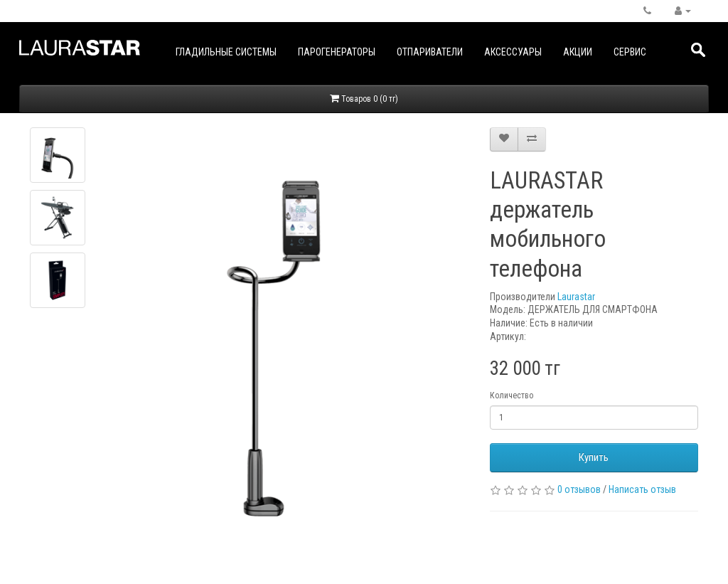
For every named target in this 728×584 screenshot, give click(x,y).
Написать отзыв (642, 489)
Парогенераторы (337, 52)
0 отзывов (579, 489)
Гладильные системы (226, 52)
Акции (578, 52)
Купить (594, 457)
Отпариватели (430, 52)
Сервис (630, 52)
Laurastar (576, 297)
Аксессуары (513, 52)
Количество (512, 395)
